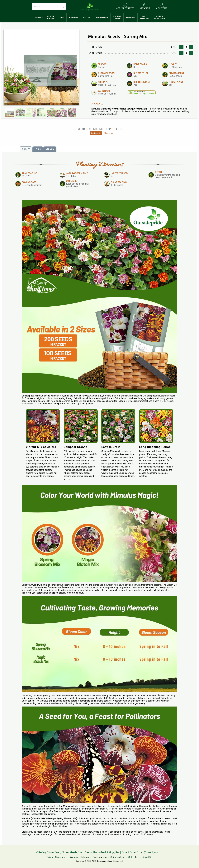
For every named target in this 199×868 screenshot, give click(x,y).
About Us (144, 857)
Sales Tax (131, 857)
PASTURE (74, 18)
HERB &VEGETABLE (160, 17)
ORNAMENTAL (102, 18)
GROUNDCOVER (117, 17)
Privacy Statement (59, 857)
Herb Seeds (85, 853)
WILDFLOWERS (145, 17)
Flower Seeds (69, 853)
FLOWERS (131, 18)
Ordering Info (99, 857)
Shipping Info (116, 857)
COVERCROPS (51, 17)
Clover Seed (54, 853)
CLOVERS (38, 18)
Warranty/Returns (81, 857)
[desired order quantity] (186, 47)
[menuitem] (38, 18)
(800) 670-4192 (153, 853)
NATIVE (86, 18)
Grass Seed (99, 853)
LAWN (62, 18)
